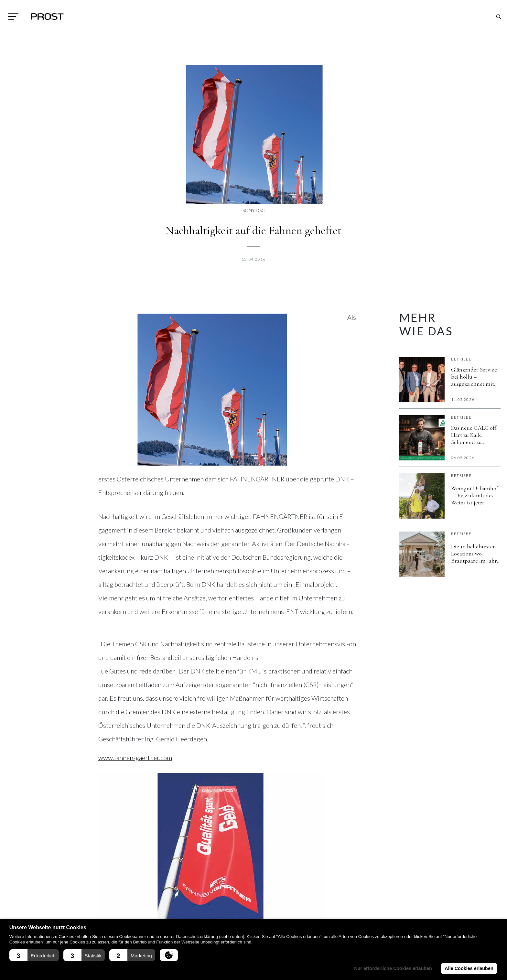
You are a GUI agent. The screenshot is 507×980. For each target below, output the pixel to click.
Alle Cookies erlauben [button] (469, 968)
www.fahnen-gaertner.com (135, 758)
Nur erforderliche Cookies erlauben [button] (393, 968)
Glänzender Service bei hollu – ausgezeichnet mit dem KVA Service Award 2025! (474, 377)
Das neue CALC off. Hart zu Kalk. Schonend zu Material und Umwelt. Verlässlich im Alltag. (474, 435)
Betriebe (461, 359)
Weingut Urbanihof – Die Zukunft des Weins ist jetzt (475, 495)
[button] (34, 955)
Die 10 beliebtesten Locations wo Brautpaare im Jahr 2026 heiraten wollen (475, 554)
